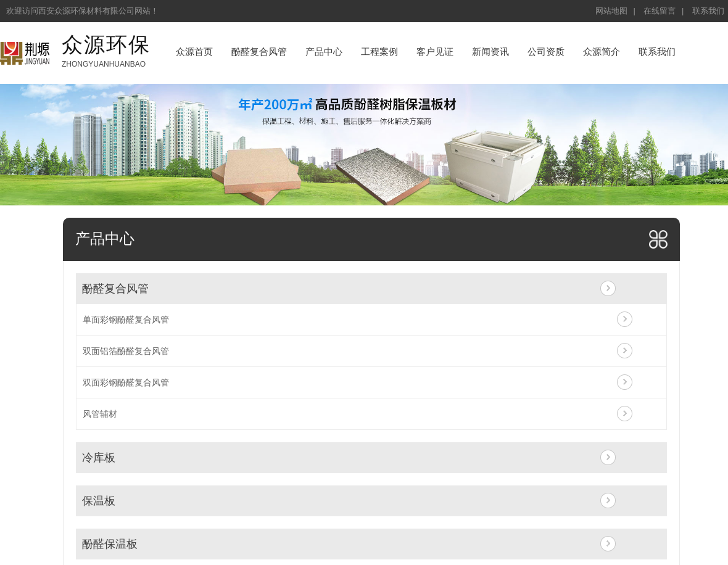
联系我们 (708, 11)
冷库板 (99, 458)
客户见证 (435, 52)
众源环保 (106, 44)
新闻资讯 (490, 52)
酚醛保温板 (110, 544)
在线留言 (660, 11)
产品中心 (324, 52)
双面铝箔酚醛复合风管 (126, 351)
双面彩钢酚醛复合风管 (126, 382)
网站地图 (611, 11)
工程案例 (379, 52)
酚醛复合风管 (259, 52)
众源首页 (194, 52)
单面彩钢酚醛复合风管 (126, 320)
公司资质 (546, 52)
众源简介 (602, 52)
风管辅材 (100, 414)
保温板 (99, 501)
